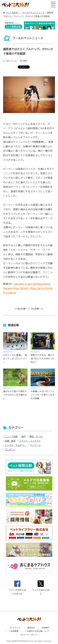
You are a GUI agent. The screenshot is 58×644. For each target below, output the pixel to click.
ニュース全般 (11, 436)
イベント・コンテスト (30, 441)
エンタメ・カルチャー (15, 445)
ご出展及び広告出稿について (37, 631)
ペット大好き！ (13, 13)
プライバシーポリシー (29, 635)
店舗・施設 (10, 441)
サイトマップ (15, 628)
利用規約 (45, 628)
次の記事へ (36, 309)
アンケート (35, 445)
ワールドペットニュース (33, 13)
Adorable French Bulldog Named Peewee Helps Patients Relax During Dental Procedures (28, 288)
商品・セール (36, 436)
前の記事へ (22, 309)
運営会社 (31, 628)
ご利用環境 (14, 631)
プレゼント (10, 450)
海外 (24, 436)
